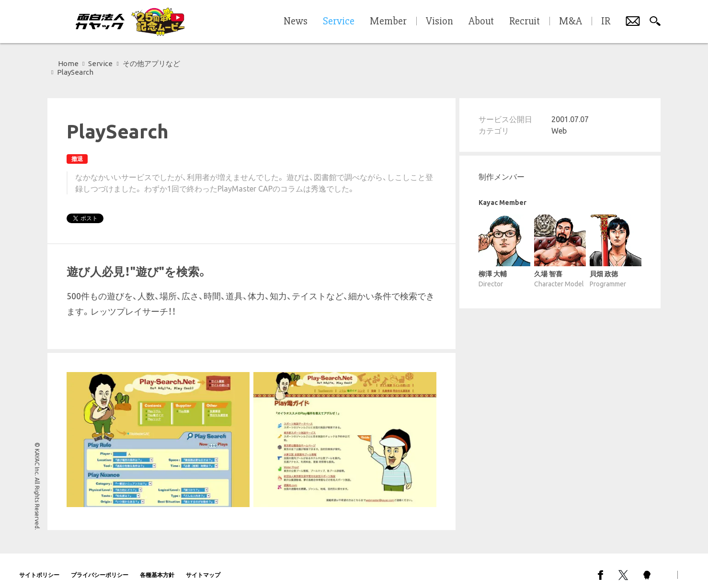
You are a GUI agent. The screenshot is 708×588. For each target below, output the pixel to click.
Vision (440, 22)
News (296, 22)
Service (100, 63)
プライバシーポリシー (100, 566)
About (481, 22)
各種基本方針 (157, 566)
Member (388, 22)
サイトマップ (203, 566)
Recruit (525, 22)
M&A (571, 22)
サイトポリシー (39, 566)
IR (606, 22)
